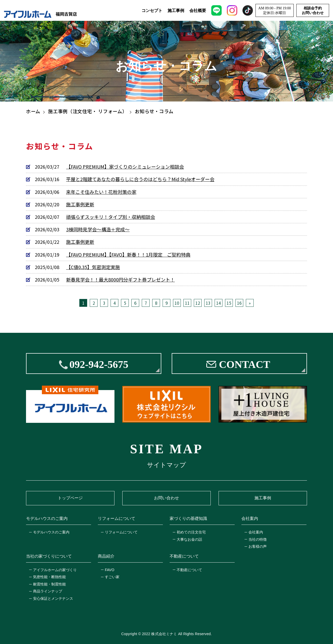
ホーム (33, 111)
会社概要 (198, 11)
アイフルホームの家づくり (55, 570)
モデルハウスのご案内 (51, 532)
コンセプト (152, 11)
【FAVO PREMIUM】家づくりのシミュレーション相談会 (125, 167)
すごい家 (112, 577)
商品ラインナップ (48, 591)
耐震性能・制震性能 (49, 584)
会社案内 (256, 532)
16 (239, 303)
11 (187, 303)
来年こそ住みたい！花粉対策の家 (101, 192)
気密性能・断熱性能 (49, 577)
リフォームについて (121, 532)
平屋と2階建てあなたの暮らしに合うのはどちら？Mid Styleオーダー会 (140, 179)
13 (208, 303)
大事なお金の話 (189, 539)
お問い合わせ (166, 498)
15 (229, 303)
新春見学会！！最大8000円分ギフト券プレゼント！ (120, 280)
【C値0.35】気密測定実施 (93, 267)
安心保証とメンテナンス (53, 598)
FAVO (110, 570)
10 (177, 303)
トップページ (70, 498)
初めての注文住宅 (191, 532)
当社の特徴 (258, 539)
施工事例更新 (80, 204)
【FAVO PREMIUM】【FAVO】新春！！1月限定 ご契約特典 (128, 255)
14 (219, 303)
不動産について (189, 570)
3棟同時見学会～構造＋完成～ (98, 229)
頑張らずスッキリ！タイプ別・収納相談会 (111, 217)
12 (198, 303)
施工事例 (176, 11)
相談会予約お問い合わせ (313, 11)
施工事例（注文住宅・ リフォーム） (88, 111)
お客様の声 (258, 546)
